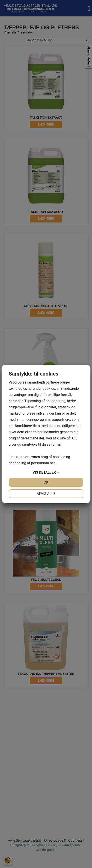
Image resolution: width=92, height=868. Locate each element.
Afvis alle (46, 494)
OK (46, 482)
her (52, 463)
